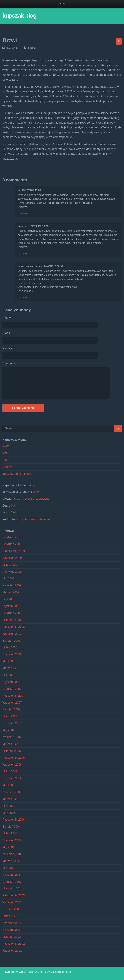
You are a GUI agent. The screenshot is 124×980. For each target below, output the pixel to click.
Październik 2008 (14, 627)
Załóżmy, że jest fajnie (17, 474)
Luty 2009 (9, 599)
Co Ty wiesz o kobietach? (33, 499)
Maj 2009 (8, 579)
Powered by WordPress (18, 972)
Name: (7, 318)
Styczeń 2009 (11, 606)
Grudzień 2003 (12, 882)
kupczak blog (19, 16)
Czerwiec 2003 (12, 923)
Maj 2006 (8, 785)
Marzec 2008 (11, 668)
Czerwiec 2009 (12, 572)
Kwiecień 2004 (12, 854)
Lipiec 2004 (10, 833)
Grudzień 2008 (12, 613)
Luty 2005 (9, 813)
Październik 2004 (14, 820)
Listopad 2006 (12, 751)
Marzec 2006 (11, 799)
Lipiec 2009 (10, 565)
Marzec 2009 (11, 592)
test (5, 453)
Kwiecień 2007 (12, 737)
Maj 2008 (8, 661)
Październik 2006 (14, 758)
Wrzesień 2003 (12, 902)
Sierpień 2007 (11, 709)
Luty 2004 (9, 868)
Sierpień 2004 (11, 827)
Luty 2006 (9, 806)
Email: (6, 333)
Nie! (5, 460)
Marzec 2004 (11, 861)
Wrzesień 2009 (12, 558)
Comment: (9, 363)
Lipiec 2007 (10, 716)
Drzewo (7, 467)
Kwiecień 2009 (12, 585)
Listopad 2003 (12, 889)
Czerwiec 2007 (12, 723)
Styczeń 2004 (11, 875)
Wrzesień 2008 (12, 634)
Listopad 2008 (12, 620)
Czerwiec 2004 (12, 840)
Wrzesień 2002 (12, 951)
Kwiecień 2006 (12, 792)
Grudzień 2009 (12, 544)
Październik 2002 (14, 944)
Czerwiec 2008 (12, 654)
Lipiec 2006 (10, 772)
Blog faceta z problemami (35, 519)
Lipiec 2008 (10, 647)
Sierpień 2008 (11, 641)
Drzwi (36, 492)
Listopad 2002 (12, 937)
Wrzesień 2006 (12, 765)
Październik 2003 (14, 895)
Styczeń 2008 (11, 682)
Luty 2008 (9, 675)
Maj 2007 (8, 730)
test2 (6, 446)
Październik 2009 (14, 551)
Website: (8, 348)
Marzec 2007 (11, 744)
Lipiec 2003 (10, 916)
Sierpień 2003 (11, 909)
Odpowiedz (24, 214)
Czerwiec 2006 (12, 778)
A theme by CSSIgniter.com (53, 972)
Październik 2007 (14, 696)
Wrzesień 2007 (12, 703)
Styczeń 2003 (11, 930)
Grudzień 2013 (12, 537)
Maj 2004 (8, 847)
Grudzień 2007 (12, 689)
